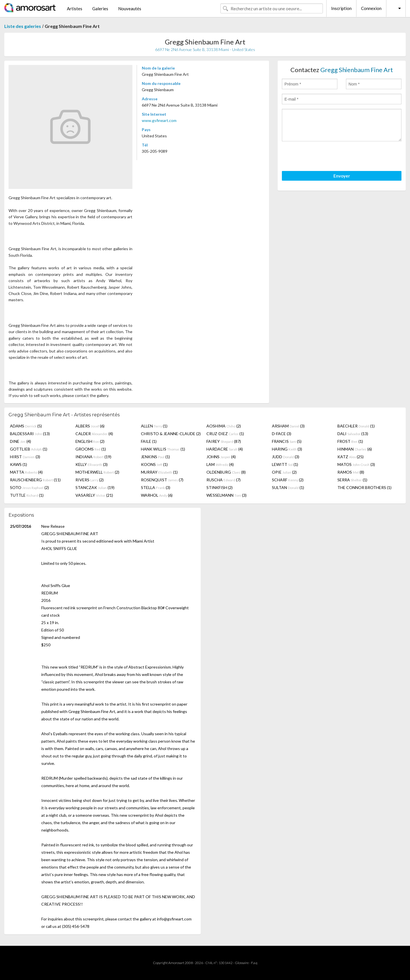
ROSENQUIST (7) (162, 480)
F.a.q (254, 963)
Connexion (371, 8)
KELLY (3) (92, 464)
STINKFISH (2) (220, 487)
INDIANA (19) (93, 457)
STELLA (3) (156, 487)
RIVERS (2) (90, 480)
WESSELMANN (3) (226, 495)
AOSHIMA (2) (224, 426)
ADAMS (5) (26, 426)
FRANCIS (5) (287, 441)
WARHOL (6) (157, 495)
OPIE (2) (284, 472)
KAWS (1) (19, 464)
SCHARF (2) (288, 480)
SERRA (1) (352, 480)
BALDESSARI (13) (30, 434)
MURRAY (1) (159, 472)
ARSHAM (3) (288, 426)
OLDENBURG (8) (226, 472)
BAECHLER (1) (356, 426)
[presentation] (325, 157)
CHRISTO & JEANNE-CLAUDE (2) (171, 434)
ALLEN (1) (154, 426)
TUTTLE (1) (27, 495)
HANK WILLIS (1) (163, 449)
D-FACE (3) (282, 434)
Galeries (100, 9)
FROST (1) (350, 441)
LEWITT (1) (285, 464)
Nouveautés (130, 9)
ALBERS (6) (90, 426)
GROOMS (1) (91, 449)
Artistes (75, 9)
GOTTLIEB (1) (29, 449)
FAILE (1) (149, 441)
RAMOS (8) (351, 472)
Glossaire (242, 963)
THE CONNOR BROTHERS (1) (364, 487)
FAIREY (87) (224, 441)
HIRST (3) (25, 457)
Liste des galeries (23, 26)
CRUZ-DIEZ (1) (225, 434)
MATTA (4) (26, 472)
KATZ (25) (350, 457)
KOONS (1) (154, 464)
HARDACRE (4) (225, 449)
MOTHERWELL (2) (97, 472)
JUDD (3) (286, 457)
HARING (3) (287, 449)
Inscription (341, 8)
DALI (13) (353, 434)
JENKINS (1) (155, 457)
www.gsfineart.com (159, 120)
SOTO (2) (29, 487)
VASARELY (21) (94, 495)
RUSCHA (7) (224, 480)
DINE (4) (20, 441)
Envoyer (342, 176)
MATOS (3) (356, 464)
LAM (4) (220, 464)
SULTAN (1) (288, 487)
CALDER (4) (94, 434)
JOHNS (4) (221, 457)
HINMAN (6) (355, 449)
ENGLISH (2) (90, 441)
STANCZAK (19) (95, 487)
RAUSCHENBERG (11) (35, 480)
